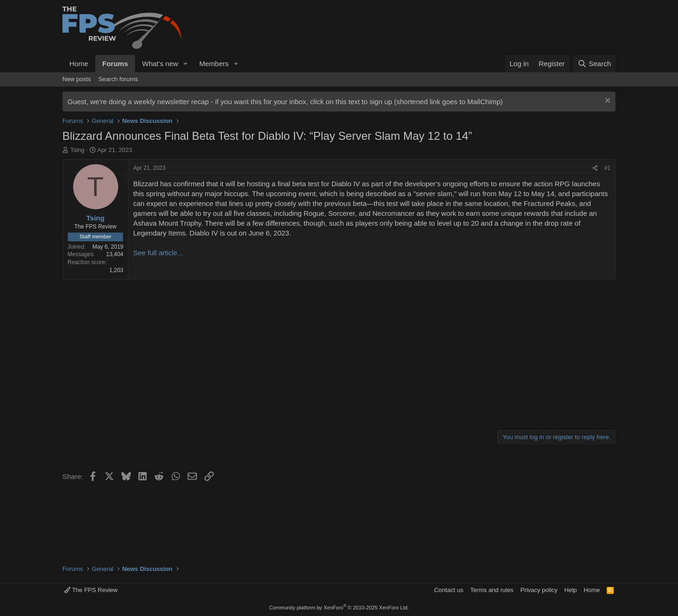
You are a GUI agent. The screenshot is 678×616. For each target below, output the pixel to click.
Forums (115, 64)
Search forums (118, 79)
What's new (160, 64)
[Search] (594, 64)
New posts (77, 79)
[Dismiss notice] (606, 102)
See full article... (158, 253)
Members (214, 64)
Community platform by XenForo (339, 608)
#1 (607, 168)
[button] (186, 64)
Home (79, 64)
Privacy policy (539, 590)
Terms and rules (492, 590)
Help (571, 590)
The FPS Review (91, 590)
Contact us (449, 590)
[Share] (595, 168)
